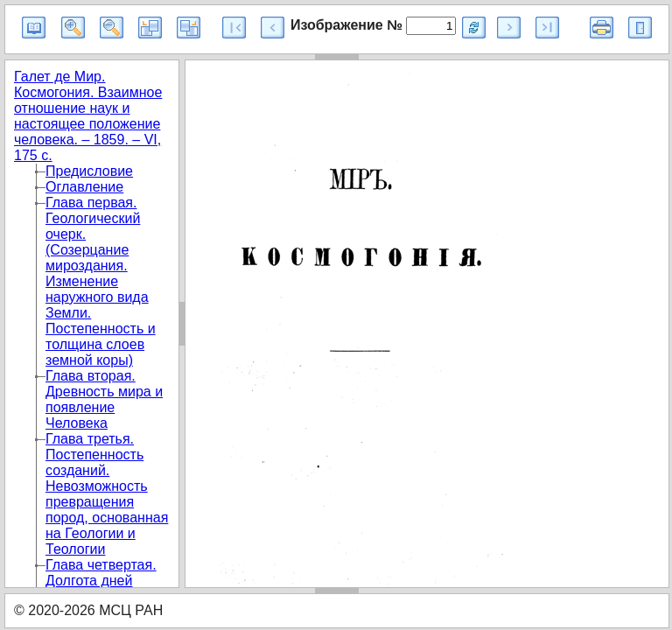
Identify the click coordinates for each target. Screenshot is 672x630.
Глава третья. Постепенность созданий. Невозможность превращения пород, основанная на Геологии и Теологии (107, 494)
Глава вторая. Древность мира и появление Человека (104, 399)
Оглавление (84, 187)
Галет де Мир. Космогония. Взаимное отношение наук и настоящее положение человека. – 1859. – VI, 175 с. (88, 116)
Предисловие (89, 171)
